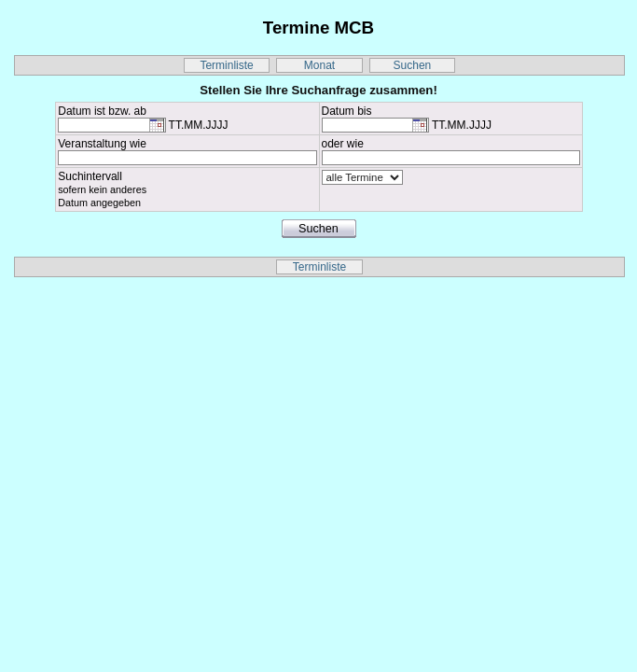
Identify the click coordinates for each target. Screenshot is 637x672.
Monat (319, 65)
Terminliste (226, 65)
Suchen (413, 65)
